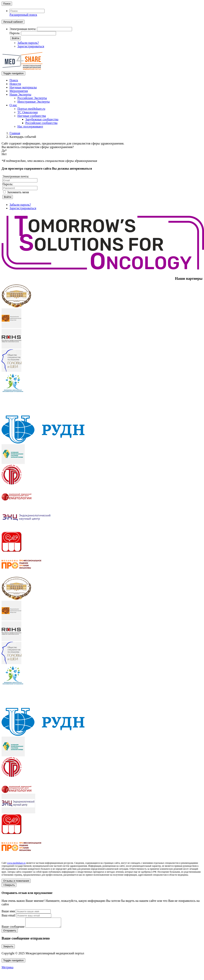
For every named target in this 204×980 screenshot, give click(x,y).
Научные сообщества (32, 116)
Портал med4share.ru (31, 109)
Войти (16, 38)
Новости (15, 84)
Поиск (7, 4)
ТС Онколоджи (28, 112)
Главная (15, 133)
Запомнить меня (16, 192)
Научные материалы (23, 87)
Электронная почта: (23, 29)
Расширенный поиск (23, 15)
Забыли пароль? (28, 43)
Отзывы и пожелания (16, 881)
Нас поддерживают (30, 126)
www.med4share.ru (16, 863)
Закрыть (8, 948)
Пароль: (15, 33)
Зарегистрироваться (31, 46)
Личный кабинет (13, 22)
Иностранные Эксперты (34, 102)
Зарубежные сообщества (42, 119)
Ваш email (9, 915)
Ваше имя (8, 911)
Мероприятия (19, 91)
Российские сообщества (41, 123)
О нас (13, 105)
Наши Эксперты (20, 94)
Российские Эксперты (32, 98)
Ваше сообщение (13, 928)
